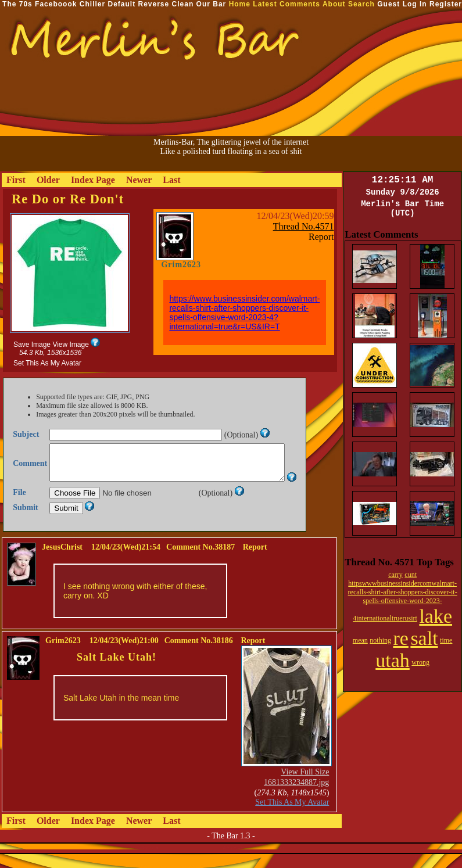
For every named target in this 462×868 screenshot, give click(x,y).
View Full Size (305, 786)
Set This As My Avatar (47, 363)
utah (393, 660)
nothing (380, 640)
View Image (70, 345)
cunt (411, 575)
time (446, 640)
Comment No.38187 (200, 561)
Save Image (32, 345)
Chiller (92, 4)
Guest (388, 4)
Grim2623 (181, 265)
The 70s (17, 4)
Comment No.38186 (199, 654)
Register (446, 4)
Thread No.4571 (304, 226)
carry (395, 575)
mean (360, 640)
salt (424, 638)
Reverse (154, 4)
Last (171, 180)
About (334, 4)
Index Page (93, 180)
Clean (183, 4)
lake (436, 616)
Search (361, 4)
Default (121, 4)
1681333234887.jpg (296, 796)
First (16, 180)
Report (321, 237)
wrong (420, 662)
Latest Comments (286, 4)
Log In (415, 4)
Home (240, 4)
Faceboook (56, 4)
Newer (139, 180)
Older (48, 180)
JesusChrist (62, 561)
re (400, 638)
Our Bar (212, 4)
